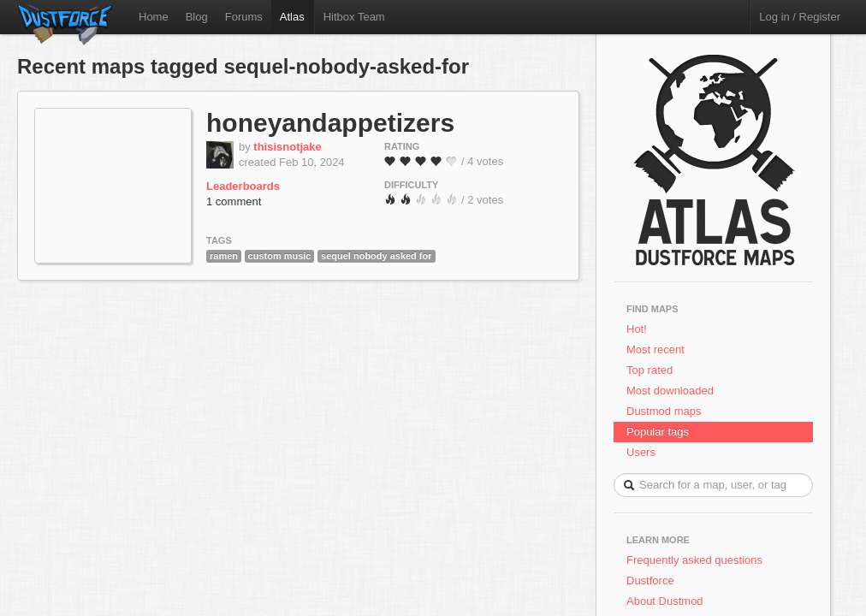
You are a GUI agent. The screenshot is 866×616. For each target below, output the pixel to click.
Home (154, 17)
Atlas (292, 17)
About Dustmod (665, 601)
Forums (244, 17)
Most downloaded (670, 391)
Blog (197, 17)
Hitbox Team (354, 17)
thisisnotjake (287, 147)
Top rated (649, 370)
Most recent (655, 349)
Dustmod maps (664, 411)
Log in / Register (800, 17)
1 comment (234, 201)
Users (641, 452)
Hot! (637, 329)
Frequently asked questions (694, 560)
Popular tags (658, 432)
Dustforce (650, 580)
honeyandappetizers (330, 123)
